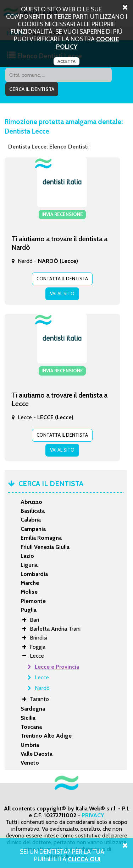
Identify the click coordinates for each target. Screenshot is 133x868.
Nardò (42, 688)
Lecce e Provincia (57, 667)
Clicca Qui (84, 859)
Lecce (42, 677)
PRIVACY (93, 815)
